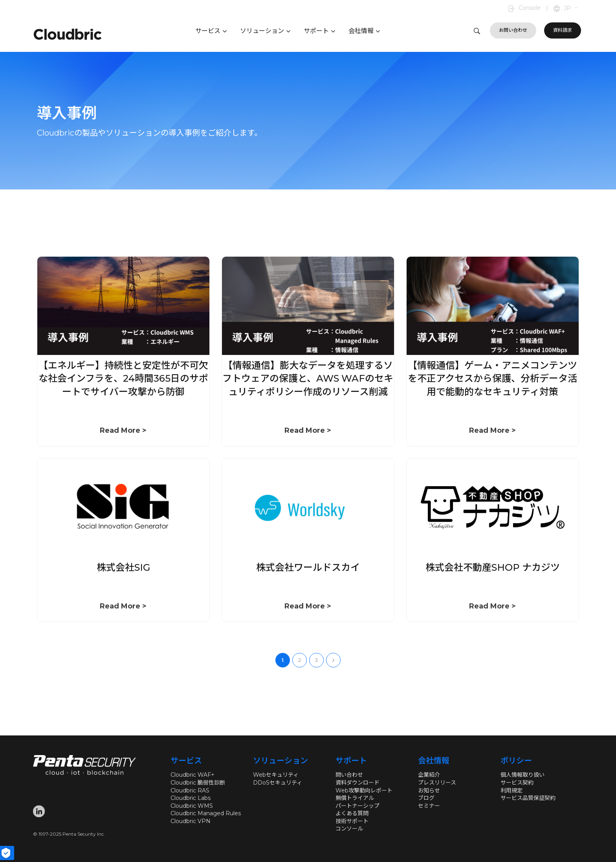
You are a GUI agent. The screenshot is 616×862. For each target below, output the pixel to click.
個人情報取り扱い (522, 775)
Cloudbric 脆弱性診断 (198, 783)
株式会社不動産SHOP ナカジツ (493, 567)
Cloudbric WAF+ (192, 775)
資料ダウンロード (357, 783)
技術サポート (352, 821)
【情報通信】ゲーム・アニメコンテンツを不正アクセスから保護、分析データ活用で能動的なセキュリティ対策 (492, 379)
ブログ (426, 798)
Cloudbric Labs (191, 798)
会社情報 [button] (364, 31)
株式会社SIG (123, 567)
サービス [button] (211, 31)
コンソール (349, 829)
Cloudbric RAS (190, 790)
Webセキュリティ (276, 775)
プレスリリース (437, 783)
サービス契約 (517, 783)
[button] (571, 9)
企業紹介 (429, 775)
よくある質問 (352, 813)
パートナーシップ (357, 806)
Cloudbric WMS (192, 806)
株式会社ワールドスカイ (308, 567)
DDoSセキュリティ (278, 783)
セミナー (429, 806)
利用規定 (511, 790)
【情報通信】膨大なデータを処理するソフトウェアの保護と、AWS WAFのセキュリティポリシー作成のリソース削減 (308, 379)
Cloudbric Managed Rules (206, 813)
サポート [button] (319, 31)
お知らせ (429, 790)
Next (333, 660)
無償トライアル (355, 798)
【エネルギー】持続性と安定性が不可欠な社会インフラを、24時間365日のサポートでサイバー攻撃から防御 (123, 379)
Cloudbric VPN (191, 821)
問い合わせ (349, 775)
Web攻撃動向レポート (364, 790)
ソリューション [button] (265, 31)
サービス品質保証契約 (528, 798)
